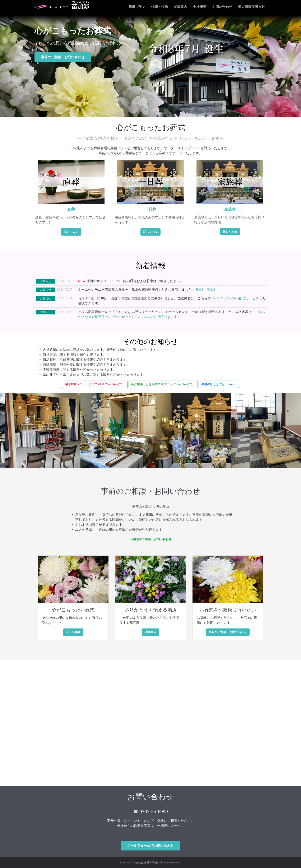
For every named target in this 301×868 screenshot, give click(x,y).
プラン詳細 (73, 632)
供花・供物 (159, 7)
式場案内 (180, 7)
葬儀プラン (137, 7)
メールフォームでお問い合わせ (150, 846)
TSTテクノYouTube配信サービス (235, 298)
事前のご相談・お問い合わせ (63, 57)
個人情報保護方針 (251, 7)
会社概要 (200, 7)
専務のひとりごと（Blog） (219, 384)
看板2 (211, 290)
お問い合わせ (222, 7)
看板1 (199, 290)
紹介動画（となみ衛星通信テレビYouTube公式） (163, 384)
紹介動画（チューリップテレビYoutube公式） (95, 384)
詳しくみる (71, 232)
